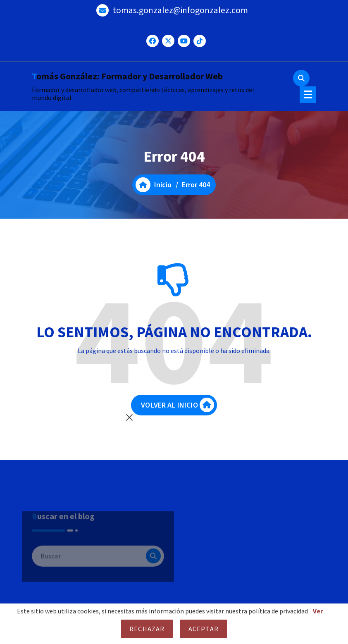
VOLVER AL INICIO (178, 405)
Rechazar (147, 629)
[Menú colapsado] (308, 95)
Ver (318, 611)
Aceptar (204, 629)
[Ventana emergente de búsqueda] (301, 78)
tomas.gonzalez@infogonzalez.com (180, 10)
